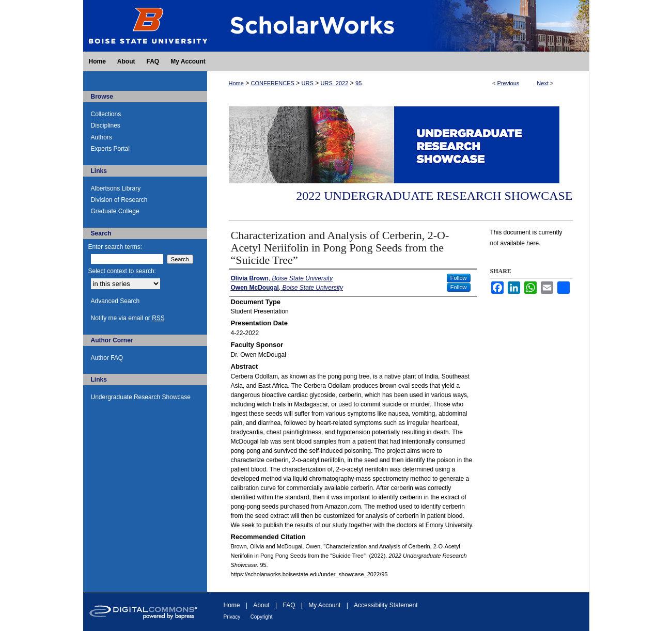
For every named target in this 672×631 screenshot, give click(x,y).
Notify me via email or (128, 318)
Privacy (232, 617)
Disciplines (106, 125)
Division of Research (119, 200)
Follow (459, 278)
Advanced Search (115, 301)
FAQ (289, 605)
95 (358, 83)
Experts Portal (110, 149)
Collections (106, 114)
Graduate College (115, 211)
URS (308, 83)
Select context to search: (122, 271)
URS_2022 (335, 83)
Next (543, 83)
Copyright (262, 617)
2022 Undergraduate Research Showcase (434, 196)
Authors (101, 137)
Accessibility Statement (386, 605)
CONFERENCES (273, 83)
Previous (509, 83)
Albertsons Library (116, 188)
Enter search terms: (115, 247)
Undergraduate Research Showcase (141, 397)
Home (236, 83)
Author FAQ (107, 358)
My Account (324, 605)
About (261, 605)
